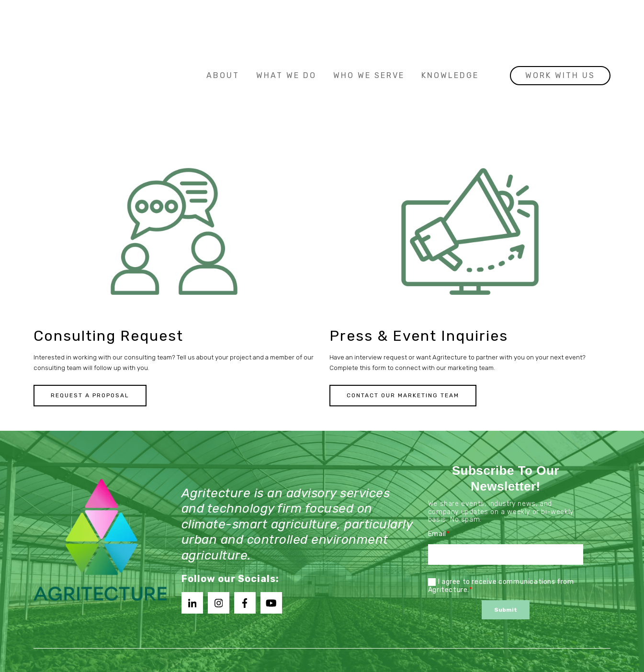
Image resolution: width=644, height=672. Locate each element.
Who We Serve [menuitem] (369, 20)
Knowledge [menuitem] (450, 20)
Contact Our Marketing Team (403, 396)
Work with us (560, 20)
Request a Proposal (90, 396)
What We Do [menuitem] (286, 20)
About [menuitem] (223, 20)
